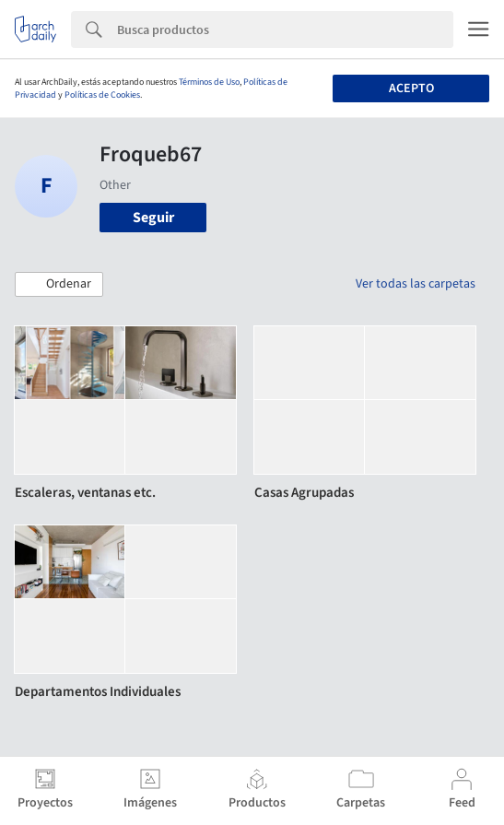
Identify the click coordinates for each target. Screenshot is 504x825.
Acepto (411, 88)
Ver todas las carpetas (416, 284)
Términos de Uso (209, 82)
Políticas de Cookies (102, 95)
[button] (59, 285)
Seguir (153, 218)
